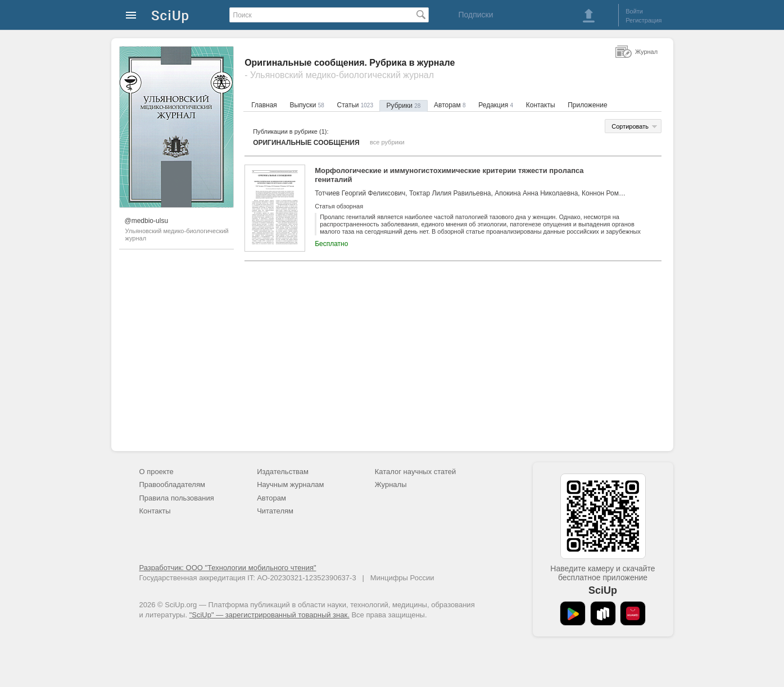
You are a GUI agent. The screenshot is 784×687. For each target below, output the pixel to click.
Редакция (496, 105)
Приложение (587, 105)
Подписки (475, 15)
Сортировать (630, 126)
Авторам (450, 105)
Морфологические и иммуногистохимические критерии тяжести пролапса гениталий (449, 175)
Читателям (275, 511)
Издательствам (283, 472)
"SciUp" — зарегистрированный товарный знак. (269, 615)
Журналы (391, 484)
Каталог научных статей (416, 472)
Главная (264, 105)
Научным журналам (290, 484)
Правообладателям (172, 484)
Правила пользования (177, 498)
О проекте (157, 472)
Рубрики (404, 106)
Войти (634, 11)
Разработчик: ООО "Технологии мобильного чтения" (228, 568)
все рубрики (387, 142)
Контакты (541, 105)
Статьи (355, 105)
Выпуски (307, 105)
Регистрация (643, 20)
